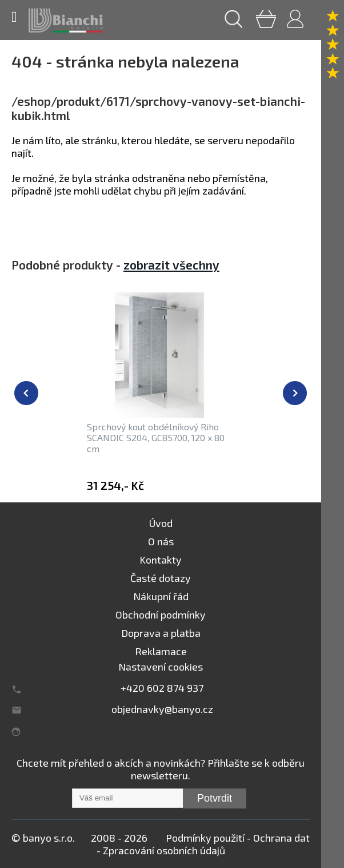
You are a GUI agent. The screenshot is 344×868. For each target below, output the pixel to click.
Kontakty (161, 560)
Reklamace (161, 651)
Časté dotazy (161, 578)
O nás (161, 541)
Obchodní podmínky (161, 615)
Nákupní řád (161, 596)
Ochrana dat (281, 838)
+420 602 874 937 (162, 688)
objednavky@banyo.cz (162, 709)
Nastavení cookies (161, 667)
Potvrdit (215, 798)
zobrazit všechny (171, 265)
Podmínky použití (205, 838)
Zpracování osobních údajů (164, 850)
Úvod (161, 523)
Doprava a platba (161, 633)
